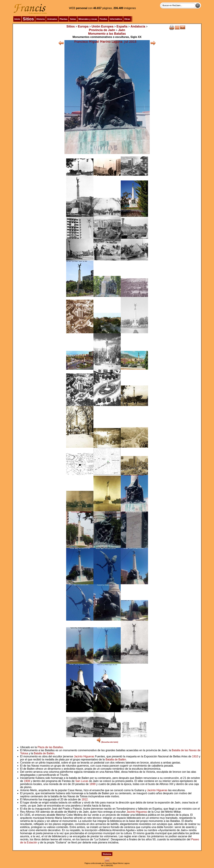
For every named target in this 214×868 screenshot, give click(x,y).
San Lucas (82, 781)
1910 (195, 756)
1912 (85, 799)
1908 (27, 781)
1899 (92, 784)
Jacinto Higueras (84, 756)
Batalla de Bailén (44, 753)
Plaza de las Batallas (50, 747)
